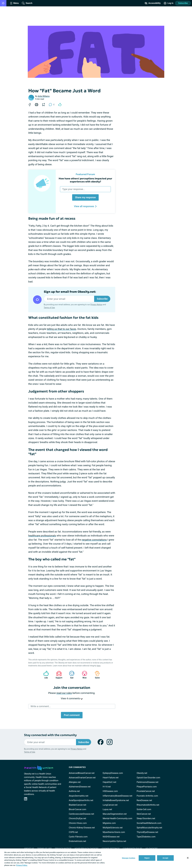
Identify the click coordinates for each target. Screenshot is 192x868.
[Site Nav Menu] (14, 3)
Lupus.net (107, 809)
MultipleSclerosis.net (113, 828)
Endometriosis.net (77, 841)
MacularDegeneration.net (115, 814)
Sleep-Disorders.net (146, 818)
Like (45, 675)
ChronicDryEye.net (77, 818)
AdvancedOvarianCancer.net (82, 778)
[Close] (188, 858)
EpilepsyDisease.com (113, 773)
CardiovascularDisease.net (81, 814)
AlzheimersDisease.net (80, 787)
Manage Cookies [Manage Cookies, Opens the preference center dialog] (129, 858)
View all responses (85, 206)
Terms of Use (49, 308)
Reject (147, 858)
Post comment (72, 715)
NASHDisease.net (111, 837)
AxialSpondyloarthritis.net (81, 800)
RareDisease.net (144, 800)
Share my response (85, 197)
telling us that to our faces (62, 329)
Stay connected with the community (50, 735)
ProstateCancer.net (146, 791)
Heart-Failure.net (111, 778)
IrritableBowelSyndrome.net (116, 800)
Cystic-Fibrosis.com (78, 837)
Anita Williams (44, 96)
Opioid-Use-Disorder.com (148, 778)
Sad (70, 675)
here (99, 666)
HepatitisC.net (109, 782)
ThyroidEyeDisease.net (147, 832)
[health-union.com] (39, 768)
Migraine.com (109, 823)
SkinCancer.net (144, 814)
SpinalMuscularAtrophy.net (149, 828)
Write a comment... (41, 706)
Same (96, 675)
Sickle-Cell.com (144, 809)
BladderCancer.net (78, 805)
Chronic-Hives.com (78, 823)
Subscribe (183, 3)
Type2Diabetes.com (146, 837)
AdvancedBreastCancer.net (82, 773)
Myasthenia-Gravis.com (114, 832)
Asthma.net (74, 791)
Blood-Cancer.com (78, 809)
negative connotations (94, 540)
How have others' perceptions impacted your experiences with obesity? (85, 180)
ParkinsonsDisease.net (148, 782)
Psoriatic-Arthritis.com (147, 796)
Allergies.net (75, 782)
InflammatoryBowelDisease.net (117, 796)
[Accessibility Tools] (153, 3)
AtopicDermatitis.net (79, 796)
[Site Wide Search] (27, 3)
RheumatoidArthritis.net (148, 805)
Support (58, 675)
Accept (165, 858)
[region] (96, 858)
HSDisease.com (110, 791)
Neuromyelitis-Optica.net (114, 841)
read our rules (64, 693)
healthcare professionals (42, 536)
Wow (83, 675)
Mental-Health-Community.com (117, 818)
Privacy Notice (96, 305)
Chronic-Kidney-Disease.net (82, 828)
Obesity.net (142, 773)
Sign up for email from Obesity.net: (70, 292)
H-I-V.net (107, 787)
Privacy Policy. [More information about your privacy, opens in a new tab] (22, 865)
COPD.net (73, 832)
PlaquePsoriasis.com (147, 787)
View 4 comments (72, 698)
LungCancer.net (110, 805)
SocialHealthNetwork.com (149, 823)
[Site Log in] (169, 3)
